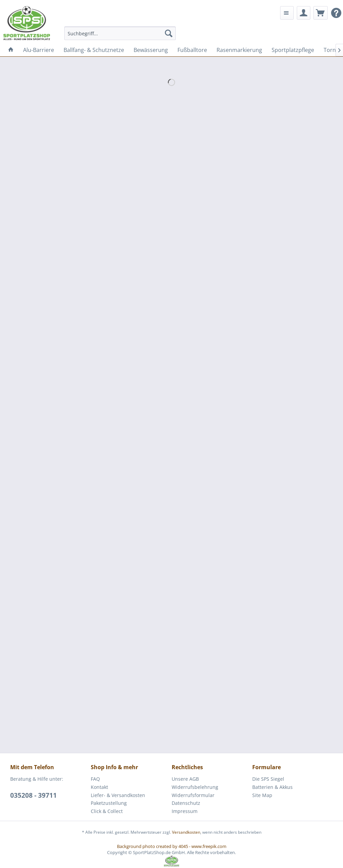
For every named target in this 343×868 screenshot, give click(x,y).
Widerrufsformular (193, 795)
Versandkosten (186, 832)
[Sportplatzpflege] (293, 50)
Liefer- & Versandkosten (118, 795)
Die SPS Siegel (268, 779)
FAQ (95, 779)
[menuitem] (120, 33)
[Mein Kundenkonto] (304, 13)
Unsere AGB (185, 779)
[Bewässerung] (151, 50)
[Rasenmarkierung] (239, 50)
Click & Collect (107, 811)
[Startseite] (11, 50)
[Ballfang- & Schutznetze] (94, 50)
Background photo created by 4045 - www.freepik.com (172, 846)
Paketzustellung (109, 803)
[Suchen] (169, 33)
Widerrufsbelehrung (195, 787)
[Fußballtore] (192, 50)
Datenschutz (186, 803)
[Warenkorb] (321, 13)
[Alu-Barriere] (39, 50)
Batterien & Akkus (272, 787)
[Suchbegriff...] (120, 33)
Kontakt (99, 787)
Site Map (262, 795)
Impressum (185, 811)
